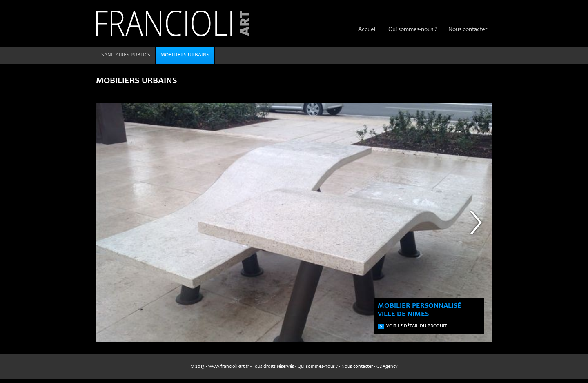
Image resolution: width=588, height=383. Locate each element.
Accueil (367, 30)
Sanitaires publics (126, 55)
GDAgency (387, 367)
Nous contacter (468, 30)
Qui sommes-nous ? (412, 30)
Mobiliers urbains (185, 55)
